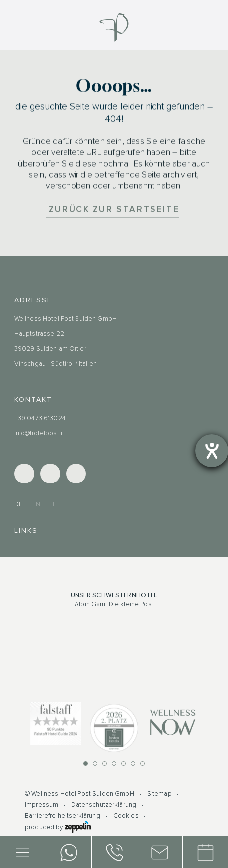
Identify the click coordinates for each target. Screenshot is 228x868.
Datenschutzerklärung (104, 805)
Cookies (126, 816)
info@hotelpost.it (39, 433)
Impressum (41, 805)
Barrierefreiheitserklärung (63, 816)
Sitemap (159, 794)
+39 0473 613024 (40, 418)
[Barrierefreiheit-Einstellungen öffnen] (212, 451)
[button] (86, 763)
